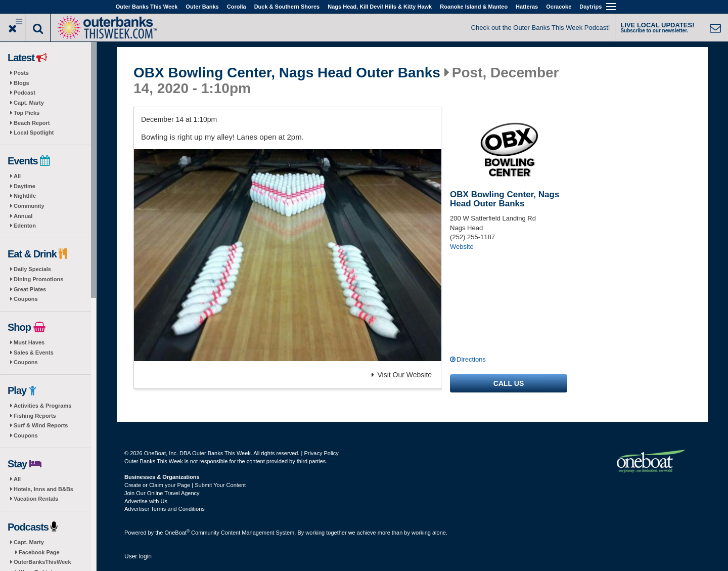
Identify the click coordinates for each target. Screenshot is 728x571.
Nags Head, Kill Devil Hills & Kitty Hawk (380, 7)
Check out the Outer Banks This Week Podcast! (541, 28)
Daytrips (590, 7)
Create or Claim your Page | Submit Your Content (185, 485)
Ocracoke (559, 7)
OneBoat (177, 533)
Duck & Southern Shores (287, 7)
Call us (509, 383)
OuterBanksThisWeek (42, 562)
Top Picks (27, 113)
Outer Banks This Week (147, 7)
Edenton (25, 226)
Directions (471, 359)
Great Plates (30, 289)
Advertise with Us (146, 501)
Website (462, 247)
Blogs (21, 83)
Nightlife (25, 196)
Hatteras (527, 7)
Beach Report (32, 123)
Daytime (25, 186)
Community (29, 206)
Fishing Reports (35, 416)
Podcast (25, 93)
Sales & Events (34, 353)
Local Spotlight (34, 133)
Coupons (26, 299)
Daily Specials (32, 269)
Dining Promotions (38, 279)
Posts (21, 73)
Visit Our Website (402, 375)
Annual (23, 216)
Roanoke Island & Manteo (474, 7)
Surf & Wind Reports (41, 425)
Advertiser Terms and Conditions (165, 509)
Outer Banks (202, 7)
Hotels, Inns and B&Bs (43, 489)
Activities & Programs (42, 406)
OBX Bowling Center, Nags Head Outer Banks (287, 73)
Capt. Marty (29, 103)
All (17, 176)
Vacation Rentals (36, 499)
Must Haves (29, 342)
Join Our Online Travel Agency (162, 493)
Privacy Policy (321, 453)
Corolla (237, 7)
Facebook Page (39, 552)
